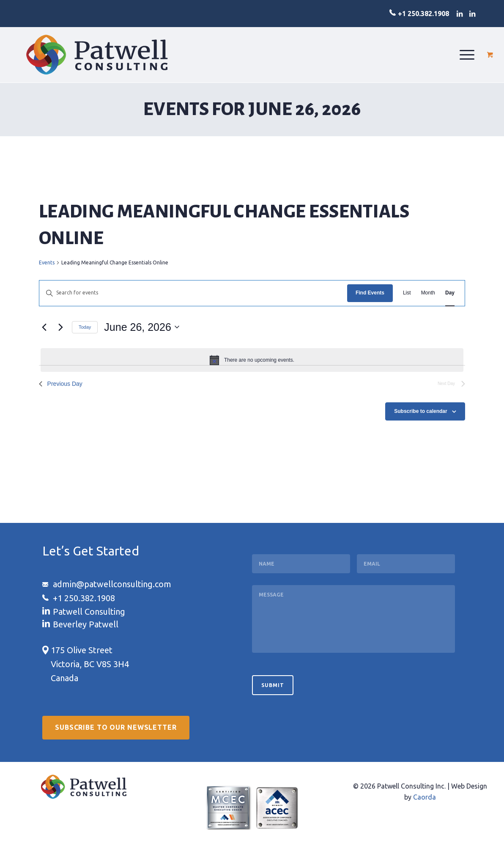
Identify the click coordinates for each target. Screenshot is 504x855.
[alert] (252, 360)
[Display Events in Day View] (450, 293)
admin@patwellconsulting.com (112, 584)
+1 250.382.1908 (423, 14)
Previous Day (62, 384)
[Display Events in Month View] (428, 293)
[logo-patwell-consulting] (97, 55)
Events (47, 263)
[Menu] (467, 55)
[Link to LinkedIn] (460, 14)
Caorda (425, 800)
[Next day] (60, 327)
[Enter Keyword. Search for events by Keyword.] (193, 293)
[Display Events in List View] (407, 293)
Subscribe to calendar (420, 411)
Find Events (370, 293)
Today (85, 327)
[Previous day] (44, 327)
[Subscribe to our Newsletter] (116, 730)
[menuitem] (467, 55)
